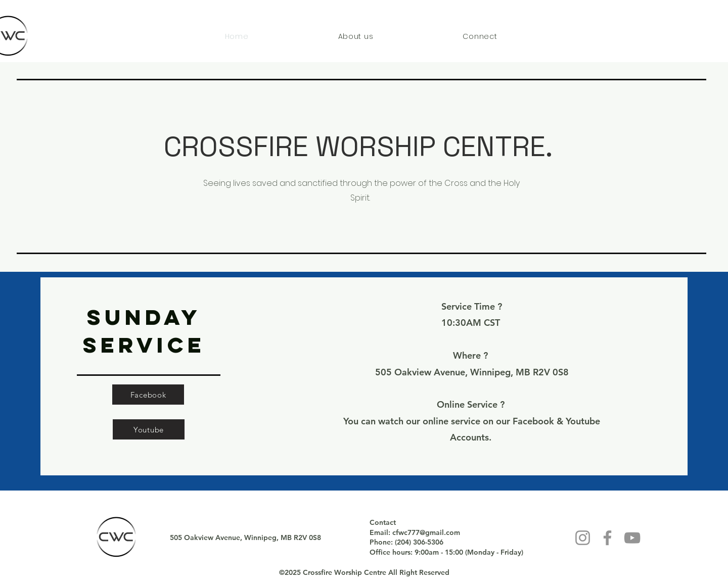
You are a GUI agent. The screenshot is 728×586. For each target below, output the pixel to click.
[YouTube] (632, 538)
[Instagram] (583, 538)
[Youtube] (149, 429)
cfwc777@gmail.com (426, 532)
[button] (356, 37)
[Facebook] (148, 395)
